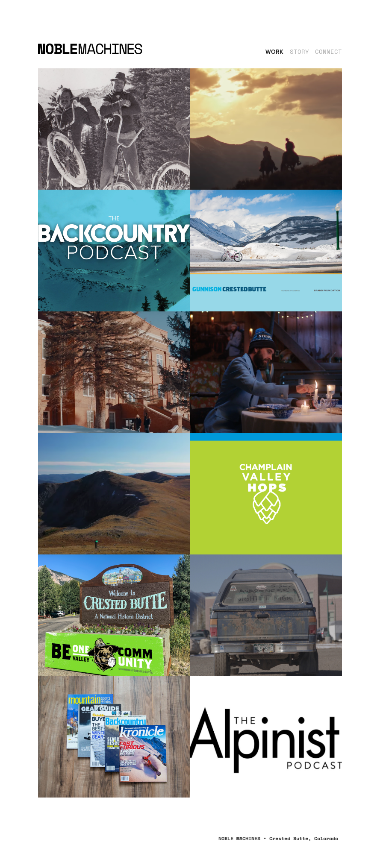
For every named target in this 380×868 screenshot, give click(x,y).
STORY (299, 51)
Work (274, 52)
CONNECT (328, 51)
